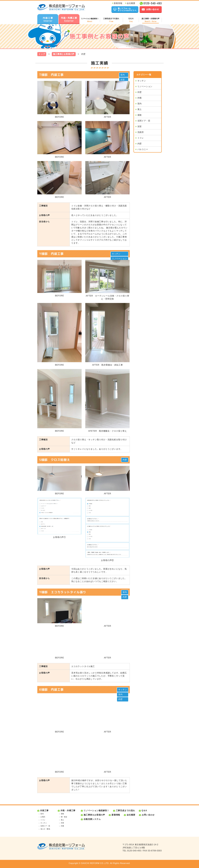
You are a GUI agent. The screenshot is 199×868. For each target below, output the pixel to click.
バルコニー (143, 149)
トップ (42, 54)
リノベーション (119, 259)
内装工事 (44, 811)
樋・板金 (64, 817)
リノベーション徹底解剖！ (96, 811)
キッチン (116, 254)
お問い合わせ (148, 815)
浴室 (123, 80)
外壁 (140, 92)
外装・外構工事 (68, 811)
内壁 (125, 460)
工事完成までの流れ (125, 811)
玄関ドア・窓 (144, 121)
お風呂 (43, 817)
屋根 (140, 115)
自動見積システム (92, 819)
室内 (123, 75)
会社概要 (131, 3)
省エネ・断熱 (45, 829)
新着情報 (118, 3)
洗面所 (141, 132)
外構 (140, 98)
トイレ (141, 138)
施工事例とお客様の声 (64, 54)
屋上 (140, 109)
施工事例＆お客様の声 (94, 815)
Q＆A (144, 811)
